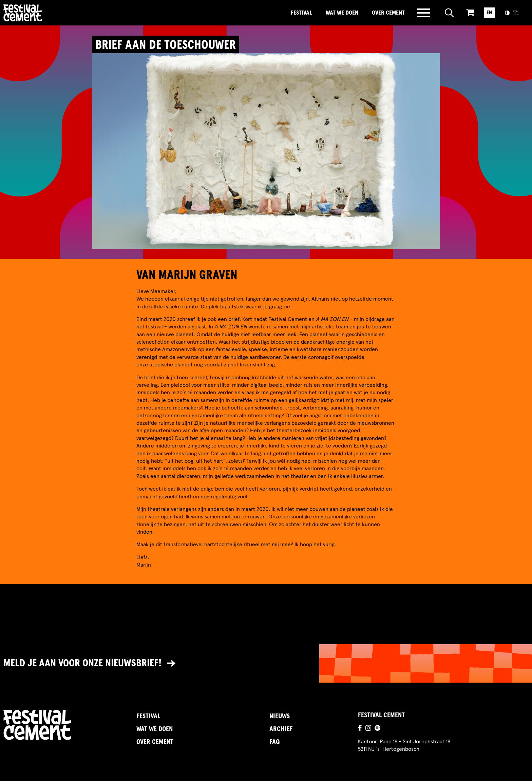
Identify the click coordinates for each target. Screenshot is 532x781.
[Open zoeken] (449, 13)
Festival (301, 13)
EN (489, 13)
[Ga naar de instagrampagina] (368, 729)
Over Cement (388, 13)
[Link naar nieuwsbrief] (266, 663)
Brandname (46, 13)
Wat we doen (342, 13)
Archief (281, 729)
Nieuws (280, 716)
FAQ (274, 742)
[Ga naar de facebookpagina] (360, 729)
